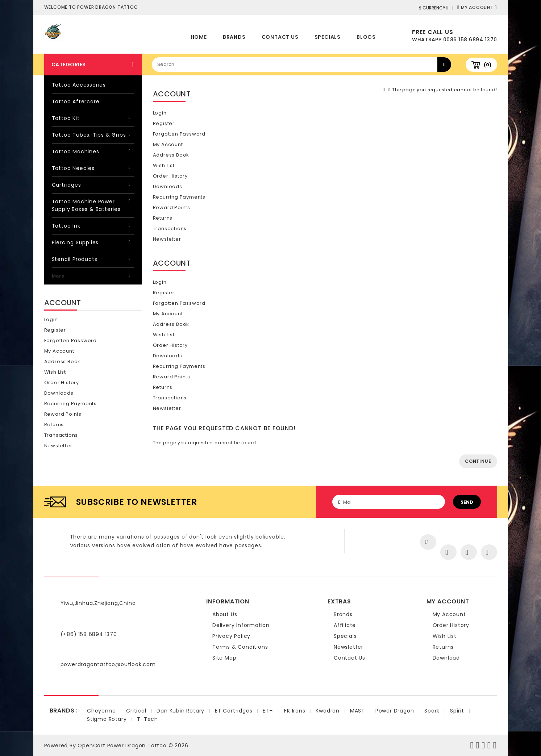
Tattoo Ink (66, 226)
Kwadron (328, 711)
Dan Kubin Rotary (180, 711)
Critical (136, 711)
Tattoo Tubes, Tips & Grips (89, 135)
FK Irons (295, 711)
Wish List (55, 372)
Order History (62, 383)
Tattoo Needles (73, 168)
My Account (59, 351)
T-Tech (147, 719)
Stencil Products (75, 259)
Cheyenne (101, 711)
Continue (478, 461)
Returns (54, 425)
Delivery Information (241, 625)
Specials (328, 37)
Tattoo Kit (66, 118)
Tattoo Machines (76, 151)
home (199, 37)
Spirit (457, 711)
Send (467, 502)
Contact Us (280, 37)
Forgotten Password (70, 340)
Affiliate (345, 625)
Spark (432, 711)
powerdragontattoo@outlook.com (108, 664)
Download (446, 658)
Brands (234, 37)
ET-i (268, 711)
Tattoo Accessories (79, 85)
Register (55, 330)
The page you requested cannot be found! (444, 90)
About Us (225, 614)
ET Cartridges (234, 711)
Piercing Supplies (75, 242)
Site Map (224, 658)
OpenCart (91, 745)
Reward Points (63, 414)
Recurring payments (70, 404)
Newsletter (58, 446)
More (58, 276)
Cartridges (66, 185)
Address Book (63, 362)
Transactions (61, 435)
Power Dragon (395, 711)
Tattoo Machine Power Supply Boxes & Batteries (86, 205)
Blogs (366, 37)
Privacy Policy (231, 636)
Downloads (59, 393)
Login (51, 319)
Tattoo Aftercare (76, 101)
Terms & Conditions (240, 647)
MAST (357, 711)
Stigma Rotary (107, 719)
